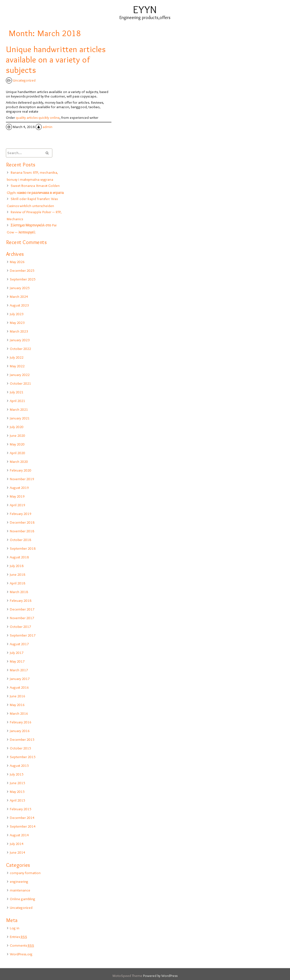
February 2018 (21, 600)
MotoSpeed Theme (128, 976)
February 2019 (21, 514)
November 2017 (22, 618)
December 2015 (22, 739)
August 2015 (19, 765)
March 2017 (19, 670)
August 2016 (19, 687)
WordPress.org (21, 954)
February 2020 (21, 470)
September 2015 (23, 757)
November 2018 (22, 531)
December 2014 (22, 818)
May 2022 (17, 366)
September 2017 (23, 635)
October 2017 (20, 626)
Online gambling (23, 899)
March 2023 (19, 331)
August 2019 (19, 487)
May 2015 (17, 791)
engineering (19, 881)
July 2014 (17, 844)
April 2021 (17, 401)
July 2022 (17, 357)
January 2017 (20, 679)
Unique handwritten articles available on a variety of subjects (56, 60)
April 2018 (17, 583)
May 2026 (17, 262)
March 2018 (19, 592)
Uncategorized (24, 80)
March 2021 (19, 409)
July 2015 (17, 774)
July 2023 (17, 314)
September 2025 (23, 279)
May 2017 (17, 661)
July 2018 (17, 566)
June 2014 (17, 852)
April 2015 (17, 800)
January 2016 (20, 731)
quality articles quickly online (38, 117)
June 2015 (17, 783)
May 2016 (17, 705)
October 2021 (20, 383)
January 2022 (20, 375)
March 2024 (19, 296)
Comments (22, 945)
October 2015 (20, 748)
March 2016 (19, 713)
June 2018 (17, 574)
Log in (15, 928)
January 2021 (20, 418)
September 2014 (23, 826)
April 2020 (17, 453)
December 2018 (22, 522)
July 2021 (17, 392)
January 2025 (20, 288)
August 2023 (19, 305)
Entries (18, 937)
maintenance (20, 890)
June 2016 (17, 696)
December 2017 (22, 609)
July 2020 (17, 427)
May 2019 (17, 496)
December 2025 (22, 270)
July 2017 (17, 652)
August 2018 (19, 557)
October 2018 (20, 540)
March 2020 (19, 461)
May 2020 (17, 444)
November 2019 (22, 479)
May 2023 (17, 322)
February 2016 (21, 722)
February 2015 (21, 809)
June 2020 (17, 435)
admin (47, 127)
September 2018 (23, 548)
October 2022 (20, 349)
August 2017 (19, 644)
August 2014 (19, 835)
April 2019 (17, 505)
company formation (25, 873)
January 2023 (20, 340)
